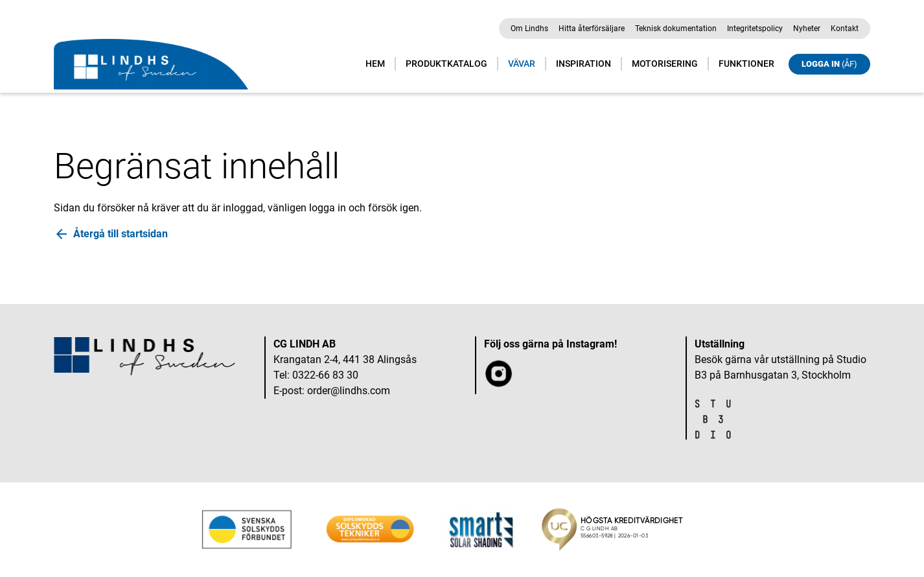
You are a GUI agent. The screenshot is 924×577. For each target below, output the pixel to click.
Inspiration (583, 64)
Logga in (829, 64)
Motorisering (665, 64)
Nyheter (807, 29)
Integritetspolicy (755, 29)
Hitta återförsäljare (592, 29)
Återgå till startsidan (121, 234)
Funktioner (746, 64)
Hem (375, 64)
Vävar (522, 64)
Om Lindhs (529, 29)
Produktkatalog (446, 64)
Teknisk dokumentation (676, 29)
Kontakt (845, 29)
